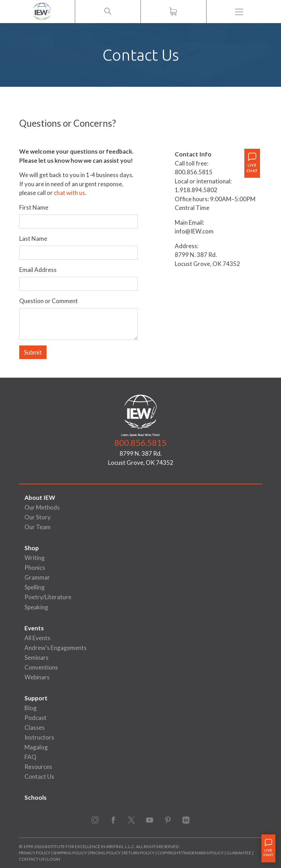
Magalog (36, 747)
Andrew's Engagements (56, 648)
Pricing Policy (105, 853)
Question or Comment (49, 301)
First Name (34, 207)
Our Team (38, 527)
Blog (31, 708)
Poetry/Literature (48, 597)
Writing (35, 558)
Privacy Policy (35, 853)
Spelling (35, 587)
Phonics (35, 568)
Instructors (39, 737)
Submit (33, 352)
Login (54, 859)
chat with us (69, 193)
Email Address (38, 270)
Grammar (37, 577)
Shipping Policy (70, 853)
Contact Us (39, 776)
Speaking (36, 607)
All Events (37, 638)
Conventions (41, 667)
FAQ (30, 757)
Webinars (37, 677)
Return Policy (139, 853)
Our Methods (42, 507)
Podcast (35, 718)
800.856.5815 (140, 443)
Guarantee (239, 853)
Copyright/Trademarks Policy (190, 853)
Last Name (33, 239)
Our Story (38, 517)
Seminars (37, 657)
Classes (35, 727)
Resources (38, 767)
